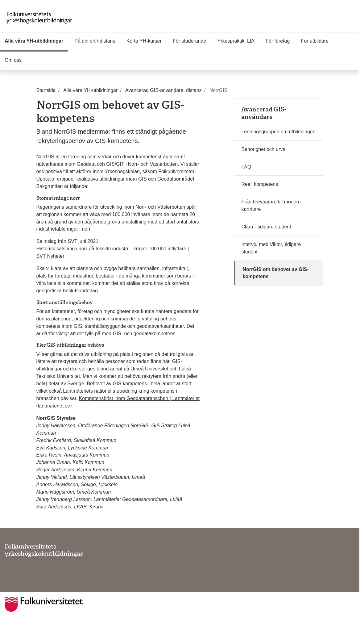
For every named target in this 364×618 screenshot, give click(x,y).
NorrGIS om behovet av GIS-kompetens (275, 273)
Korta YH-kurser (144, 41)
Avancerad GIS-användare (264, 113)
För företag (278, 41)
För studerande (189, 41)
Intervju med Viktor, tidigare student (271, 248)
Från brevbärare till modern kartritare (271, 205)
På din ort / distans (95, 41)
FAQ (246, 167)
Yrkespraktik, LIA (236, 41)
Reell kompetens (260, 184)
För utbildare (315, 41)
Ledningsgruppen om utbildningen (278, 132)
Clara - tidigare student (266, 227)
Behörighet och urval (264, 149)
